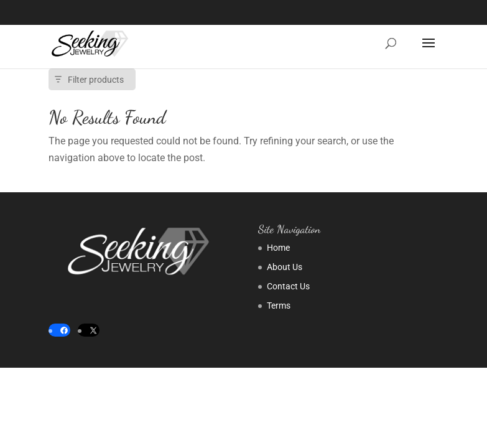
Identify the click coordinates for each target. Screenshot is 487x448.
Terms (279, 306)
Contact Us (288, 286)
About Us (285, 267)
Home (278, 248)
